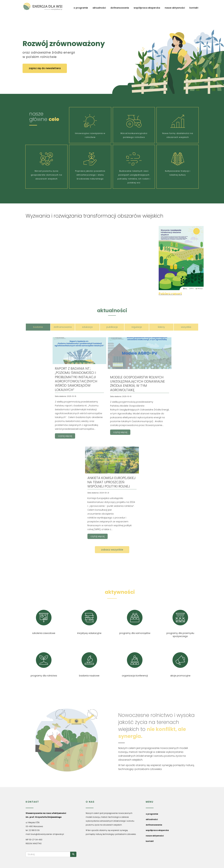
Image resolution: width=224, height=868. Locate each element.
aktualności (99, 8)
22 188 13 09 (34, 830)
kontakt (194, 8)
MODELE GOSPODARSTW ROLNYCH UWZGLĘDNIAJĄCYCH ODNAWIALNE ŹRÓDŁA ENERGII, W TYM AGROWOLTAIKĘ (138, 384)
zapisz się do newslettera (45, 68)
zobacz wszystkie (112, 550)
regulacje (137, 327)
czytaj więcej (65, 436)
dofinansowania (120, 8)
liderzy (161, 327)
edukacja (87, 327)
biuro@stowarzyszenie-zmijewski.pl (47, 834)
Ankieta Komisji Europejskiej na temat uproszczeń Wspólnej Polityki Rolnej (111, 482)
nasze (112, 592)
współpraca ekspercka (147, 8)
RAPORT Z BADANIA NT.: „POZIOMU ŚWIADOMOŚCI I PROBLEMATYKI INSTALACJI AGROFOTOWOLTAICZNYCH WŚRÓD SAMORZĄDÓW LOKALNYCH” (76, 379)
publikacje (112, 327)
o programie (81, 8)
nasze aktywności (175, 8)
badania (38, 327)
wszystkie (186, 327)
